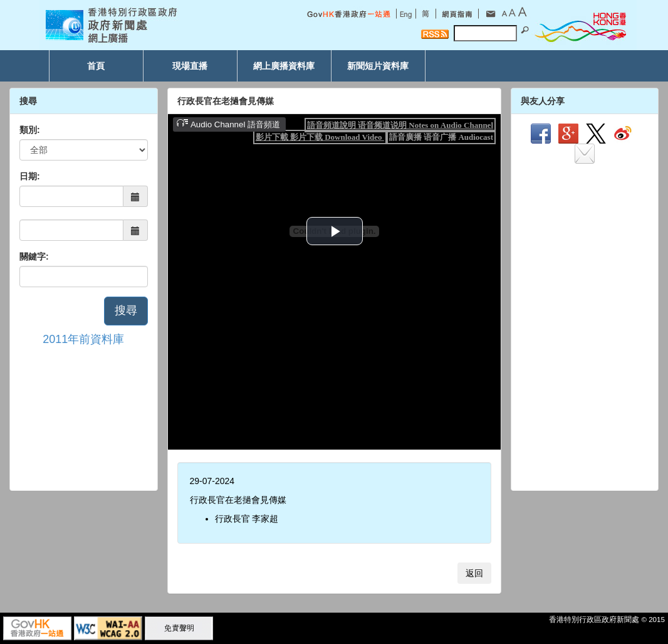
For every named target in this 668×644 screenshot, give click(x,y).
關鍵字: (34, 256)
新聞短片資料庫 (378, 66)
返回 (474, 573)
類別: (30, 130)
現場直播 (190, 66)
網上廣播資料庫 (284, 66)
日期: (30, 176)
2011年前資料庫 (83, 339)
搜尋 (126, 310)
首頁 (96, 66)
